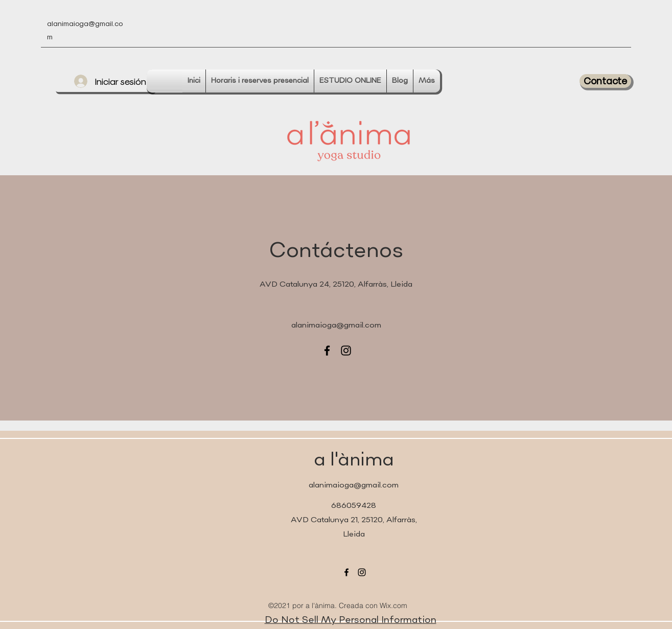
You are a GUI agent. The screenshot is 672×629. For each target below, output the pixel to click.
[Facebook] (327, 351)
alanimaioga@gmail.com (336, 326)
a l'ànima (354, 461)
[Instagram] (346, 351)
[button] (605, 81)
